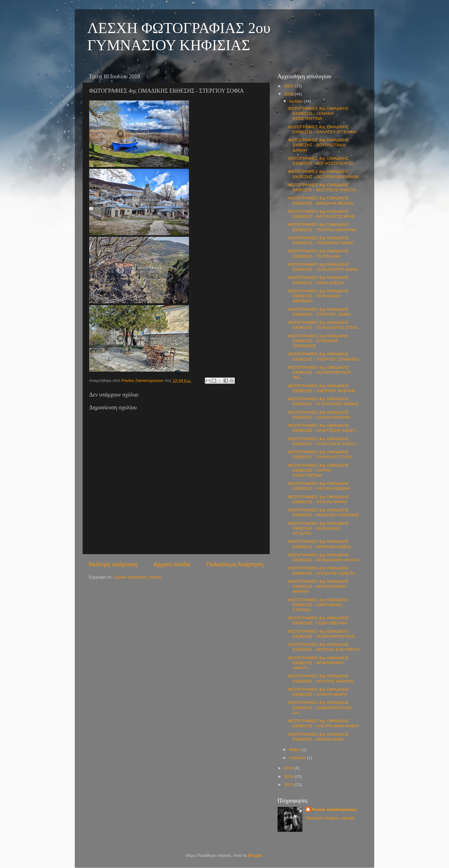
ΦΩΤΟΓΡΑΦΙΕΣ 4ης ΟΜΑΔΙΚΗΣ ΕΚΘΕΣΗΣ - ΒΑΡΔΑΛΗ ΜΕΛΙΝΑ (321, 200)
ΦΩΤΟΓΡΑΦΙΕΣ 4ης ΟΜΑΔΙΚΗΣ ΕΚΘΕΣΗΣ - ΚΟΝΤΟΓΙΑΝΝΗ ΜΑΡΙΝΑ (319, 586)
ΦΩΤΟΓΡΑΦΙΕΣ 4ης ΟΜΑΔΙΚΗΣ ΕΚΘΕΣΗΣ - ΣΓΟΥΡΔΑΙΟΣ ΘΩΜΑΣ (323, 401)
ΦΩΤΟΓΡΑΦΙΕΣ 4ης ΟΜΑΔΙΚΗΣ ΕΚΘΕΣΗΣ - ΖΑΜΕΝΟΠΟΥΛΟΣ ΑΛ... (320, 707)
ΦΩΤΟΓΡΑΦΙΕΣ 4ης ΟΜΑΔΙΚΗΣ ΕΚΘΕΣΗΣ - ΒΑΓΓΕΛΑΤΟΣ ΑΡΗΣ (322, 214)
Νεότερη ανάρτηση (113, 564)
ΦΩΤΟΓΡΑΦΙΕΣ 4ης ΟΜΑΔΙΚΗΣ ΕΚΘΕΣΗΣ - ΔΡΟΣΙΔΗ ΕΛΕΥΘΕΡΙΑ (324, 647)
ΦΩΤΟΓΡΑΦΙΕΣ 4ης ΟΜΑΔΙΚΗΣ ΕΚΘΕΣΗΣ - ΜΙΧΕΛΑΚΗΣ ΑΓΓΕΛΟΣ (319, 528)
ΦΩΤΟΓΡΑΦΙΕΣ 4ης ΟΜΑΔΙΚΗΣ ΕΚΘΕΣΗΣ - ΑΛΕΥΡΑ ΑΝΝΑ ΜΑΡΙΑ (324, 723)
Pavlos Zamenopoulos (334, 809)
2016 (289, 768)
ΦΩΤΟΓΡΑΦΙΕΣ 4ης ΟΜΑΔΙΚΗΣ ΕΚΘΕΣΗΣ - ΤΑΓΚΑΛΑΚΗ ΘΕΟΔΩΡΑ (319, 296)
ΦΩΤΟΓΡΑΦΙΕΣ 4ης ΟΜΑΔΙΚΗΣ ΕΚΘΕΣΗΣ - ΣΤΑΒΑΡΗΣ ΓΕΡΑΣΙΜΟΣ (319, 341)
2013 (289, 785)
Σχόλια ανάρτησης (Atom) (138, 577)
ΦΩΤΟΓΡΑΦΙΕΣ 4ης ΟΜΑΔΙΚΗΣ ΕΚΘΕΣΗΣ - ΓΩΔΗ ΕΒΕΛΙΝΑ (319, 620)
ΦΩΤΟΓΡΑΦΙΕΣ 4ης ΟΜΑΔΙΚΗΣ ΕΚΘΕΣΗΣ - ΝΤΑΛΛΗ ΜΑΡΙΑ (319, 499)
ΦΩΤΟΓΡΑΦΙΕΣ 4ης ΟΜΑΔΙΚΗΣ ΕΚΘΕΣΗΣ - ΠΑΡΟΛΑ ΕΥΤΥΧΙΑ (320, 454)
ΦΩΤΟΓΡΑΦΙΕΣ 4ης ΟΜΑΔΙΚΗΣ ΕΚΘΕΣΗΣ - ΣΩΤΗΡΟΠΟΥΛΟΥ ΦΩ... (320, 372)
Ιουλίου (296, 101)
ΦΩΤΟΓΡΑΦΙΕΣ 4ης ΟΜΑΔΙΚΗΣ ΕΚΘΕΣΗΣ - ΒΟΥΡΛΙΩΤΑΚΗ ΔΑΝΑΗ (319, 145)
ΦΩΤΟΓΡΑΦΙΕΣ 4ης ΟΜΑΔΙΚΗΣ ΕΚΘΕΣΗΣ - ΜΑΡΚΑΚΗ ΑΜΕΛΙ (320, 544)
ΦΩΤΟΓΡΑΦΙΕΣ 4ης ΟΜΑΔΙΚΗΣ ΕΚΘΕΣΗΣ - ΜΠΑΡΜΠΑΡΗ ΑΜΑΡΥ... (319, 663)
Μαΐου (295, 750)
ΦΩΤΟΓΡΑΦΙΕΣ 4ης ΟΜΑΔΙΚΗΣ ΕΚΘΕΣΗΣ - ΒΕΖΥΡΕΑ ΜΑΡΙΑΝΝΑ (323, 174)
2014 (289, 776)
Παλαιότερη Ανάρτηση (235, 564)
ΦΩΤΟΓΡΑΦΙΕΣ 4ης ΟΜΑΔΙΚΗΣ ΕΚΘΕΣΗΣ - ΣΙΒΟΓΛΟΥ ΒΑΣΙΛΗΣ (322, 388)
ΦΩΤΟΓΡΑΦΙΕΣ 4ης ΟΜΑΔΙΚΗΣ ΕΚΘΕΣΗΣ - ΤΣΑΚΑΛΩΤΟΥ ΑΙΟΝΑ (323, 267)
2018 (289, 94)
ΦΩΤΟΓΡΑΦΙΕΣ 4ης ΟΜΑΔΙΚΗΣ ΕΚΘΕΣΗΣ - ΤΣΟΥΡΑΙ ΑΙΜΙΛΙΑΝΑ (322, 227)
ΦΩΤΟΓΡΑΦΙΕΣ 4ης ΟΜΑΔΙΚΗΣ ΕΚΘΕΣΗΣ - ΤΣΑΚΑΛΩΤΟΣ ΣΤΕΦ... (324, 325)
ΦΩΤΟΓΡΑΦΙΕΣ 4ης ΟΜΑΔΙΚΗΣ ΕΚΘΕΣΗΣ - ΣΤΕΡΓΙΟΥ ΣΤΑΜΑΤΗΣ (324, 356)
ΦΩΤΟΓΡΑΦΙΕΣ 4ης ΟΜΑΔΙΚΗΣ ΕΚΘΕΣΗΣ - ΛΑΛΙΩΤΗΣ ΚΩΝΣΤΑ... (323, 571)
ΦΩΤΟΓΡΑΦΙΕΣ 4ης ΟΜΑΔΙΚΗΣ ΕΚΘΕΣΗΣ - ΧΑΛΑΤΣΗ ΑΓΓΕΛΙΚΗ (322, 129)
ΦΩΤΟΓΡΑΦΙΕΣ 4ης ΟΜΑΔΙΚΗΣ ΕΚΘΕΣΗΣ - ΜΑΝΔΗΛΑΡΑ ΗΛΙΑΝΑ (324, 557)
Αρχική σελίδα (172, 564)
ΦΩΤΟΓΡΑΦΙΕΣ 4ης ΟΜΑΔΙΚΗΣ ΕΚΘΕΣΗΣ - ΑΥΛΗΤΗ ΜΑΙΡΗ (319, 692)
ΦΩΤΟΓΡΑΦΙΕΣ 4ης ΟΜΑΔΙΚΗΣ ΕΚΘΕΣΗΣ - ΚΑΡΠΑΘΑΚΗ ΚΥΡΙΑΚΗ (319, 605)
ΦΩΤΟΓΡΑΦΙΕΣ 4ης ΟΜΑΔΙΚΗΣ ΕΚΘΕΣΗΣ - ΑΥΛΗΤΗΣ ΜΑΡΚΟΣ (321, 678)
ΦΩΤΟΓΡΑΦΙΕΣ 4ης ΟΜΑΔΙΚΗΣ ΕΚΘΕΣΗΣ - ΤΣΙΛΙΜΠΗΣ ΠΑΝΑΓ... (323, 240)
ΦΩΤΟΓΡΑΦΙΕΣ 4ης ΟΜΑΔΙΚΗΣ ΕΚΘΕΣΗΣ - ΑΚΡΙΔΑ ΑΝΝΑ (319, 737)
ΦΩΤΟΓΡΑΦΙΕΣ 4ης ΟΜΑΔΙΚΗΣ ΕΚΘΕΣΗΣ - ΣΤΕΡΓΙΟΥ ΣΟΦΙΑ (319, 312)
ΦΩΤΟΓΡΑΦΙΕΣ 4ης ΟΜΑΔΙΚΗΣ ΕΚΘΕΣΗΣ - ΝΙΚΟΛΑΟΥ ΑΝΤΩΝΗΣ (323, 512)
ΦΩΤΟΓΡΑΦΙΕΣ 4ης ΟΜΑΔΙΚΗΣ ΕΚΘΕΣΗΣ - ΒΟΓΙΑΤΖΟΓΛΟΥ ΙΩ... (322, 161)
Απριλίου (298, 758)
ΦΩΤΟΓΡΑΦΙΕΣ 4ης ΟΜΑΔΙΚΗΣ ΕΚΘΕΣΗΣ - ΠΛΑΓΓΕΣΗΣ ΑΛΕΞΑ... (324, 441)
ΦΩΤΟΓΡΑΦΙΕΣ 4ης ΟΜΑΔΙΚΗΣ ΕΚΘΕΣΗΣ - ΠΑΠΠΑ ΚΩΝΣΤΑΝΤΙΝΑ (319, 470)
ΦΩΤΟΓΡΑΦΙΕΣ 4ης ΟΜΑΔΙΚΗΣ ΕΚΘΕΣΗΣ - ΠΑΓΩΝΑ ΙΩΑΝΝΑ (319, 486)
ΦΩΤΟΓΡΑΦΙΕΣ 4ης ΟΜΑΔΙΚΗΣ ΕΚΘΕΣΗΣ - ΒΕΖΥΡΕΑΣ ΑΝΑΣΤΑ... (324, 187)
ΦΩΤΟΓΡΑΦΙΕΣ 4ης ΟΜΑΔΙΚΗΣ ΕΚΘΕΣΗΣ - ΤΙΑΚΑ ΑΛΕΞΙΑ (319, 280)
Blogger (255, 855)
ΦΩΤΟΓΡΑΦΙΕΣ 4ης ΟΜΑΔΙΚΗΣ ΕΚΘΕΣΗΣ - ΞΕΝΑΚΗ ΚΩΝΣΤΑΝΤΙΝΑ (319, 113)
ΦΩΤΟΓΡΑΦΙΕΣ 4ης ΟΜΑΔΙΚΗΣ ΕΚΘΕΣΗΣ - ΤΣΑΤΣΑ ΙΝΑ (319, 254)
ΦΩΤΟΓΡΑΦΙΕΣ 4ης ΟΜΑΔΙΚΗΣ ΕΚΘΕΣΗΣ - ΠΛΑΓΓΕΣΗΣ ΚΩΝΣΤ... (324, 428)
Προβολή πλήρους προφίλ (330, 818)
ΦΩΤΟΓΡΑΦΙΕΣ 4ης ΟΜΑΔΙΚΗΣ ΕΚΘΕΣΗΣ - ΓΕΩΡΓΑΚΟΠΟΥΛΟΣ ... (324, 634)
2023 (289, 86)
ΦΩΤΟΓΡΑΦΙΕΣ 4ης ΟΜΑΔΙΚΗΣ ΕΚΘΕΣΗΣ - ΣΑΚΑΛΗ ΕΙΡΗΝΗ (319, 415)
